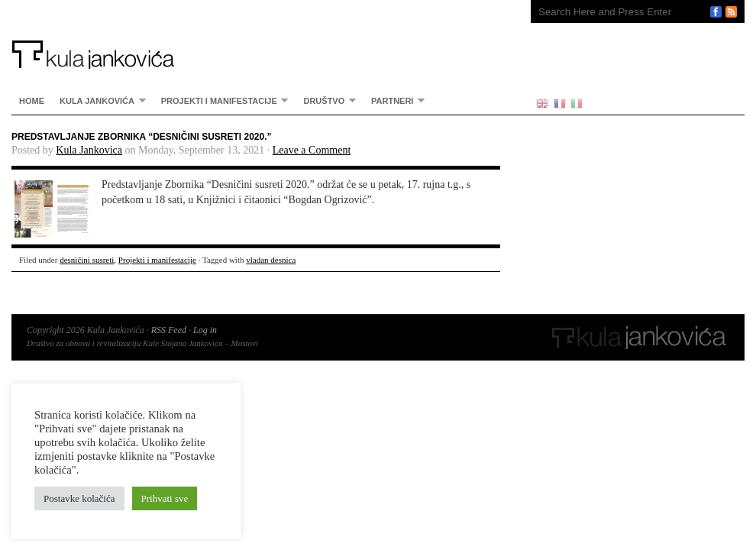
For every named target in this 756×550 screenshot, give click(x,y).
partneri (394, 100)
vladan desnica (271, 260)
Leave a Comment (312, 150)
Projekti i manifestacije (221, 100)
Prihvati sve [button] (165, 498)
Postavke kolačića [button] (79, 498)
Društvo (326, 100)
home (32, 101)
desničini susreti (87, 260)
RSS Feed (169, 330)
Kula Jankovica (89, 150)
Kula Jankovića (256, 34)
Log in (205, 330)
